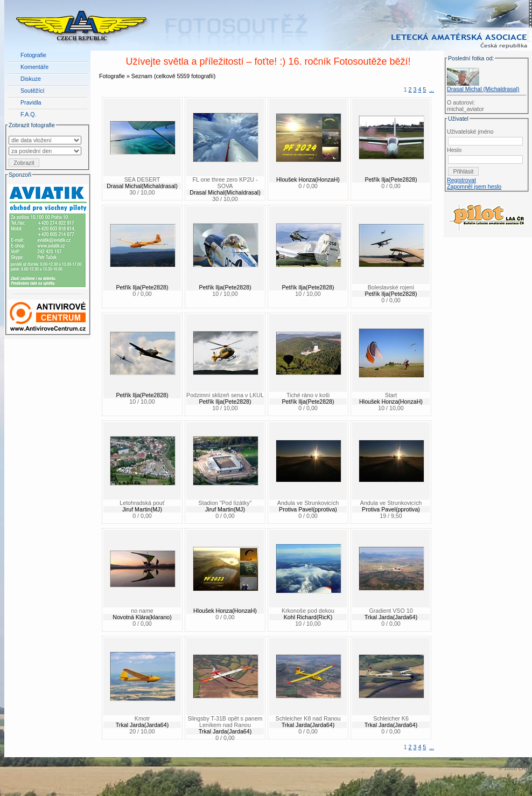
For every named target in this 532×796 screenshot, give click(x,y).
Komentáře (34, 67)
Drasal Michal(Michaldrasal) (142, 186)
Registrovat (461, 180)
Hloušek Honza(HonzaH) (308, 179)
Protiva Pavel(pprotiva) (308, 509)
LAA (524, 768)
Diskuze (31, 79)
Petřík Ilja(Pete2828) (391, 179)
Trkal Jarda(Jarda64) (391, 617)
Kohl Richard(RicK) (308, 617)
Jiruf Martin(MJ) (142, 509)
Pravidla (31, 102)
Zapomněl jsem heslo (474, 186)
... (432, 89)
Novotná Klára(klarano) (142, 617)
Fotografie (33, 55)
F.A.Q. (29, 114)
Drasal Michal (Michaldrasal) (483, 89)
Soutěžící (32, 91)
